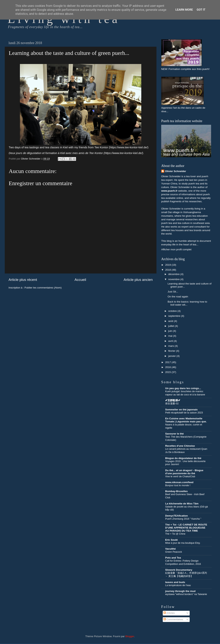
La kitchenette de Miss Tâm (182, 504)
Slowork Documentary (179, 570)
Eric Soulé (171, 540)
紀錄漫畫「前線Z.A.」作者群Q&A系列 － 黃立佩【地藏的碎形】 (186, 574)
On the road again (178, 297)
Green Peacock (174, 552)
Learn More (184, 10)
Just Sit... (173, 292)
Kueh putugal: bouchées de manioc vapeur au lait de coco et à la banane (185, 393)
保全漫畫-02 (172, 403)
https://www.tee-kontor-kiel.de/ (129, 147)
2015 (168, 372)
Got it (201, 10)
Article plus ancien (138, 280)
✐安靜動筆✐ (173, 400)
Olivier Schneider (176, 171)
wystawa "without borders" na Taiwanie (186, 594)
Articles (169, 613)
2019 (168, 265)
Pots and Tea (173, 558)
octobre (173, 311)
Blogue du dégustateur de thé (183, 458)
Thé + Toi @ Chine (175, 534)
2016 (168, 367)
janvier (172, 356)
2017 (168, 362)
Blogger (130, 636)
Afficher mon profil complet (176, 249)
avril (171, 341)
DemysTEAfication (176, 516)
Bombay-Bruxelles (176, 491)
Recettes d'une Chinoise (180, 446)
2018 (168, 270)
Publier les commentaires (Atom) (43, 288)
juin (171, 331)
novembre (174, 279)
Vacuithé (170, 549)
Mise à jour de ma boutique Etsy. (183, 543)
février (172, 351)
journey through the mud (180, 591)
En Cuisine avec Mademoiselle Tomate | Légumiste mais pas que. (186, 420)
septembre (175, 316)
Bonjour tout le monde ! (178, 485)
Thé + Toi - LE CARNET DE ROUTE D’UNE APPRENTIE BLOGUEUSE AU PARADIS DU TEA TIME (186, 528)
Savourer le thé (174, 434)
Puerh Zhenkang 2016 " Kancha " (183, 519)
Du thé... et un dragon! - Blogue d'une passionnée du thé (184, 472)
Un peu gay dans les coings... (183, 388)
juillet (172, 326)
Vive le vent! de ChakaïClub (180, 476)
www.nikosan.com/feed (179, 482)
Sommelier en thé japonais (181, 410)
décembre (174, 274)
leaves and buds (175, 582)
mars (171, 346)
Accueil (80, 280)
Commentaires (173, 619)
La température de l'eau (178, 585)
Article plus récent (23, 280)
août (171, 321)
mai (171, 336)
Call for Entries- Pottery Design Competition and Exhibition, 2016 (183, 562)
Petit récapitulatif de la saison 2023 (184, 413)
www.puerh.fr (169, 191)
